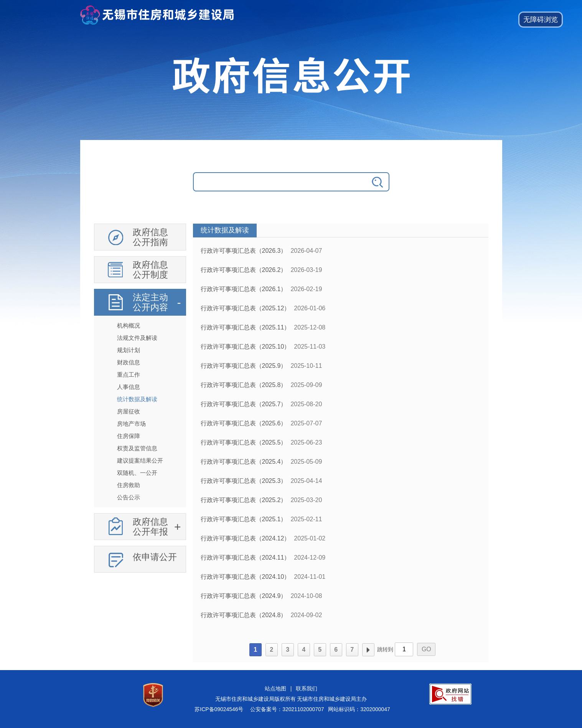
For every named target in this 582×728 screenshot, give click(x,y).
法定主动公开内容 (150, 302)
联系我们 (307, 688)
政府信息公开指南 (150, 237)
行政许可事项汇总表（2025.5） (244, 442)
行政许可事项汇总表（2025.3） (244, 481)
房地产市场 (131, 424)
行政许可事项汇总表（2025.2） (244, 500)
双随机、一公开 (137, 473)
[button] (541, 20)
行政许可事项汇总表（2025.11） (246, 327)
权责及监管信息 (137, 448)
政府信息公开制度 (150, 270)
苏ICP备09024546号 (219, 709)
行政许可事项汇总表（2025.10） (246, 347)
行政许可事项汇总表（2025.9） (244, 366)
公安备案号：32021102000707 (287, 709)
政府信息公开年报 (150, 527)
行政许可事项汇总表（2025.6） (244, 423)
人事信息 (129, 387)
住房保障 (129, 436)
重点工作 (129, 375)
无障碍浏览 (541, 20)
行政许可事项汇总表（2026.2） (244, 270)
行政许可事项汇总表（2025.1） (244, 519)
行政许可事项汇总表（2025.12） (246, 308)
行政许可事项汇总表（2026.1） (244, 289)
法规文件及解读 (137, 338)
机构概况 (129, 325)
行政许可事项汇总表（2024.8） (244, 615)
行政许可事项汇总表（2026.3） (244, 251)
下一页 (368, 650)
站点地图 (275, 688)
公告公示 (129, 497)
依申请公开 (155, 557)
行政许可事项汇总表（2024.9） (244, 596)
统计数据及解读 (137, 399)
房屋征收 (129, 411)
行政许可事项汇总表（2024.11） (246, 558)
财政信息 (129, 362)
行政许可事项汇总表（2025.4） (244, 462)
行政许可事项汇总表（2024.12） (246, 538)
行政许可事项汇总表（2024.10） (246, 577)
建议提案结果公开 (140, 460)
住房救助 (129, 485)
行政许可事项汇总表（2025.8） (244, 385)
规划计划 (129, 350)
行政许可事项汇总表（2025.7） (244, 404)
